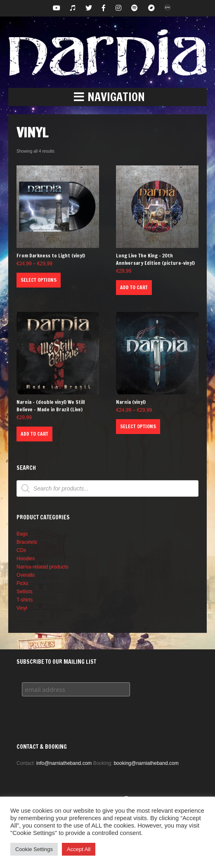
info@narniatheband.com (64, 763)
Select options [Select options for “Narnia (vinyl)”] (138, 426)
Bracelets (27, 542)
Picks (22, 583)
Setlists (25, 592)
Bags (22, 534)
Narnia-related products (42, 567)
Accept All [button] (79, 849)
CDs (21, 550)
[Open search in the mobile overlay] (107, 488)
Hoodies (26, 559)
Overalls (26, 575)
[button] (107, 97)
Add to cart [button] (134, 287)
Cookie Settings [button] (34, 849)
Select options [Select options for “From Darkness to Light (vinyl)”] (39, 280)
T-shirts (25, 600)
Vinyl (22, 608)
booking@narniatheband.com (146, 763)
